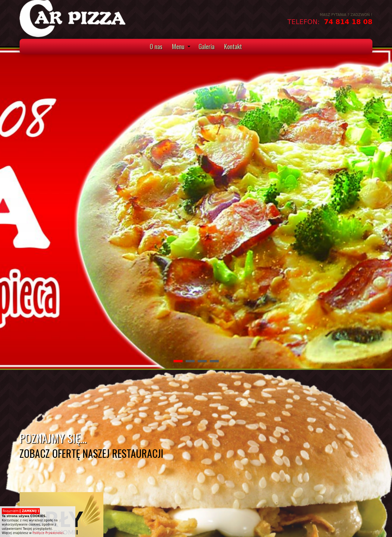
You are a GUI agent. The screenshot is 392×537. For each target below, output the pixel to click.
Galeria (207, 46)
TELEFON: (305, 22)
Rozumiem (21, 511)
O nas (156, 46)
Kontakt (233, 46)
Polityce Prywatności (48, 533)
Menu (178, 46)
